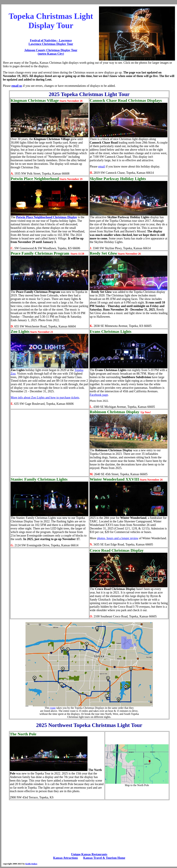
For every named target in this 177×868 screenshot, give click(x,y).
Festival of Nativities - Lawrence (51, 40)
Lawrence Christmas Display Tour (51, 44)
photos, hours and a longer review (118, 538)
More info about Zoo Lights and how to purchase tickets (45, 398)
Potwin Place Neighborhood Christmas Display (47, 217)
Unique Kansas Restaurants (89, 854)
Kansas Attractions (66, 858)
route (53, 708)
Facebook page (99, 395)
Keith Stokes (31, 864)
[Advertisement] (89, 826)
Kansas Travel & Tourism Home (104, 858)
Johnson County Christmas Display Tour (51, 50)
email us (17, 86)
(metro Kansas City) (51, 54)
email (102, 166)
